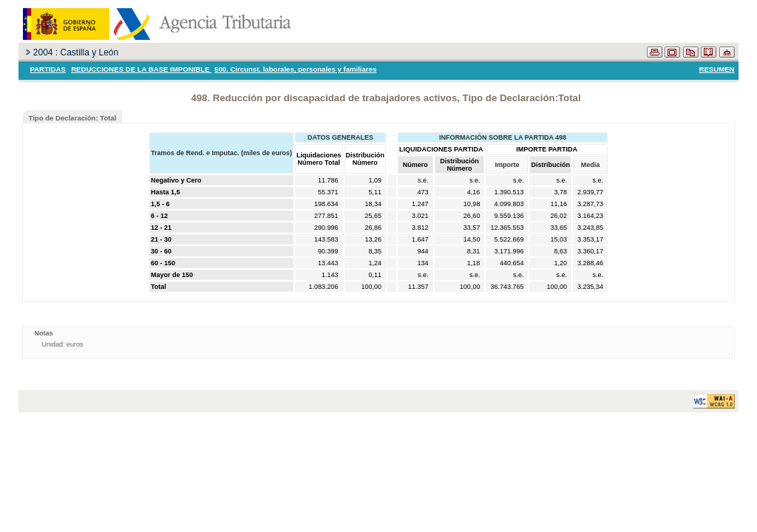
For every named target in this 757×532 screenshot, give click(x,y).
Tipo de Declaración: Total (72, 118)
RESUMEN (717, 69)
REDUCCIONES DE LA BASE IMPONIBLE (141, 69)
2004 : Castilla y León (76, 52)
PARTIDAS (47, 69)
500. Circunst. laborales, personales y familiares (295, 69)
